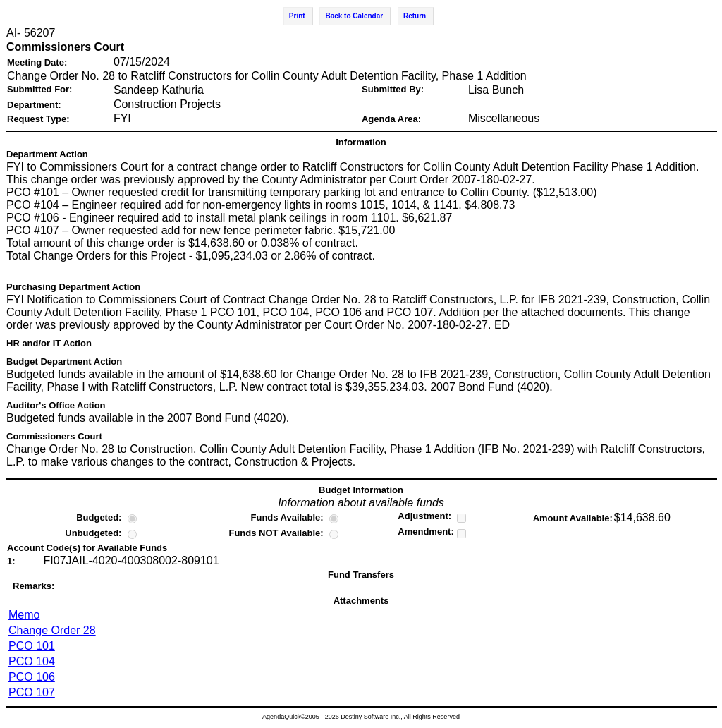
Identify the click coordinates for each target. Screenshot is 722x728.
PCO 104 (32, 661)
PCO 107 (32, 692)
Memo (24, 615)
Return (415, 16)
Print (297, 16)
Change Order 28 (52, 630)
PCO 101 (32, 646)
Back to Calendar (354, 16)
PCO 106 (32, 677)
